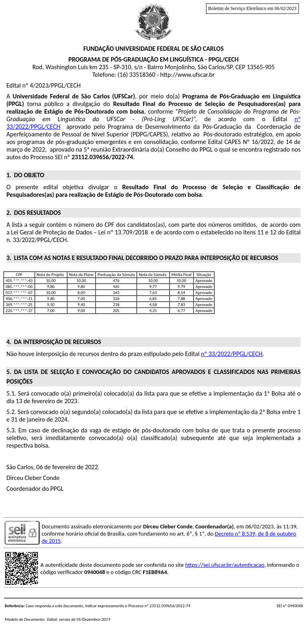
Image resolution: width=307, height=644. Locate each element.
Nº (246, 142)
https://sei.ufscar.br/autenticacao (225, 565)
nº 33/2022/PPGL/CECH (232, 354)
